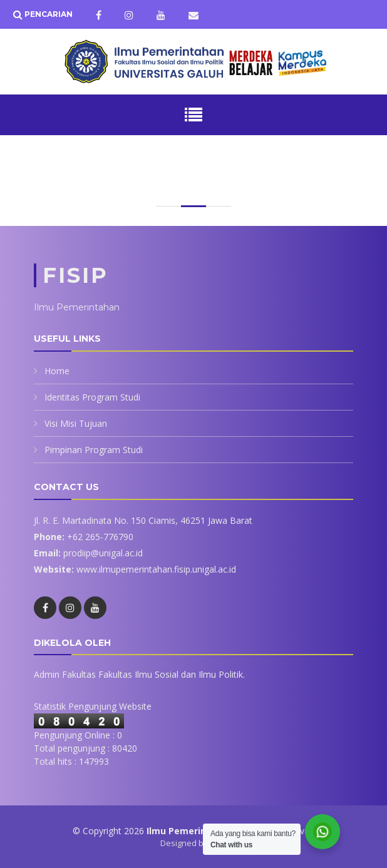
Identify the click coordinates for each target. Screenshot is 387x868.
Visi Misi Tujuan (76, 423)
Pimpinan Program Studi (94, 450)
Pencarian (48, 14)
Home (57, 371)
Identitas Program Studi (92, 397)
